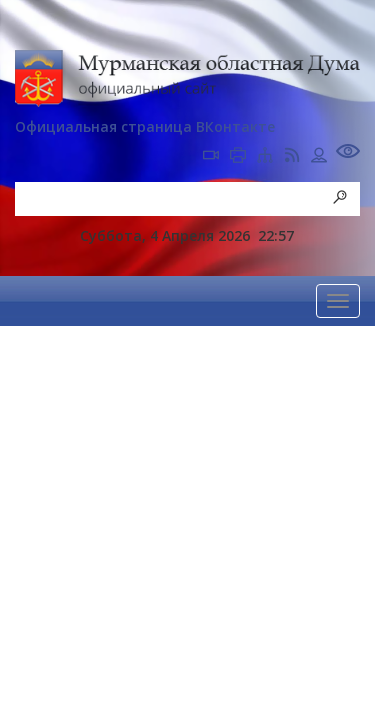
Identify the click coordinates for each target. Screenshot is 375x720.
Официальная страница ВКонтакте (145, 126)
